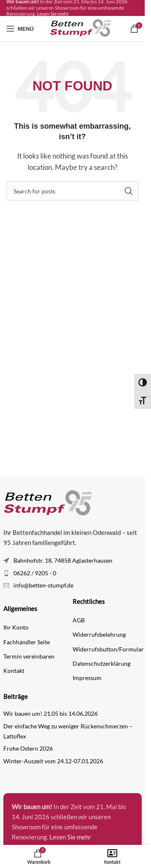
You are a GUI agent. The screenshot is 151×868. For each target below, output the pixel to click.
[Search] (72, 191)
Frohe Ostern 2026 (28, 748)
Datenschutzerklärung (102, 663)
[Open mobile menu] (20, 29)
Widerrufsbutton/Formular (107, 649)
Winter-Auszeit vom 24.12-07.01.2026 (53, 761)
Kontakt (14, 671)
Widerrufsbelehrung (99, 634)
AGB (79, 620)
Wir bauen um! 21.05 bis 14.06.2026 (51, 713)
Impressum (87, 678)
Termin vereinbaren (29, 656)
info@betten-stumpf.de (43, 585)
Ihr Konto (16, 627)
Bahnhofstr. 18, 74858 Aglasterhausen (63, 560)
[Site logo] (82, 28)
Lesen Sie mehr (53, 14)
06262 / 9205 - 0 (35, 573)
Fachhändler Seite (27, 642)
